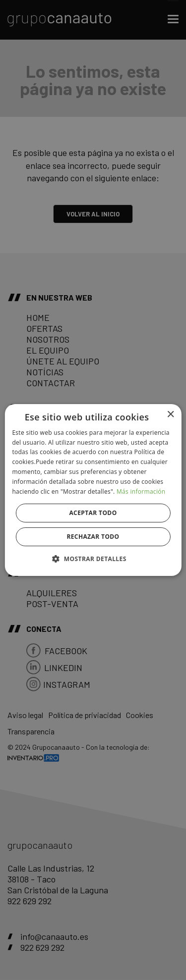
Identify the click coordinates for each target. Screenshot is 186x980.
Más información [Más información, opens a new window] (141, 491)
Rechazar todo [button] (93, 537)
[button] (93, 559)
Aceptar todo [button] (93, 513)
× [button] (170, 415)
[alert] (93, 490)
